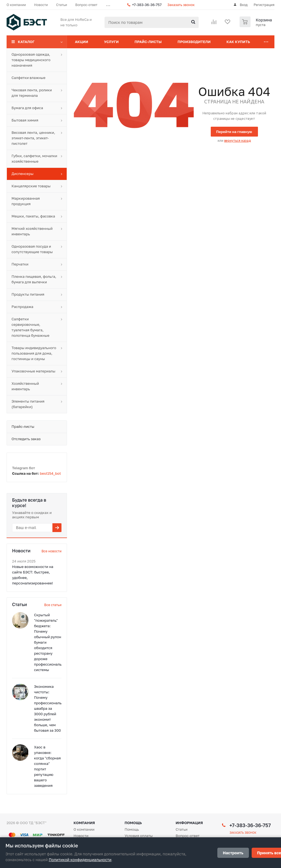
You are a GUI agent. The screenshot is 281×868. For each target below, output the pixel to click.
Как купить (238, 42)
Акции (82, 42)
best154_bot (50, 473)
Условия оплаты (139, 836)
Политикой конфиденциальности (80, 860)
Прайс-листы (148, 42)
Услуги (111, 42)
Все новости (51, 551)
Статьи (182, 829)
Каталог (26, 42)
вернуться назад (238, 141)
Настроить (233, 853)
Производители (194, 42)
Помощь (133, 823)
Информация (189, 823)
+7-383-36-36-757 (147, 5)
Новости (81, 836)
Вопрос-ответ (188, 836)
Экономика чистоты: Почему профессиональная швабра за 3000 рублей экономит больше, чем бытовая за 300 (51, 708)
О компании (84, 829)
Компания (84, 823)
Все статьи (53, 605)
